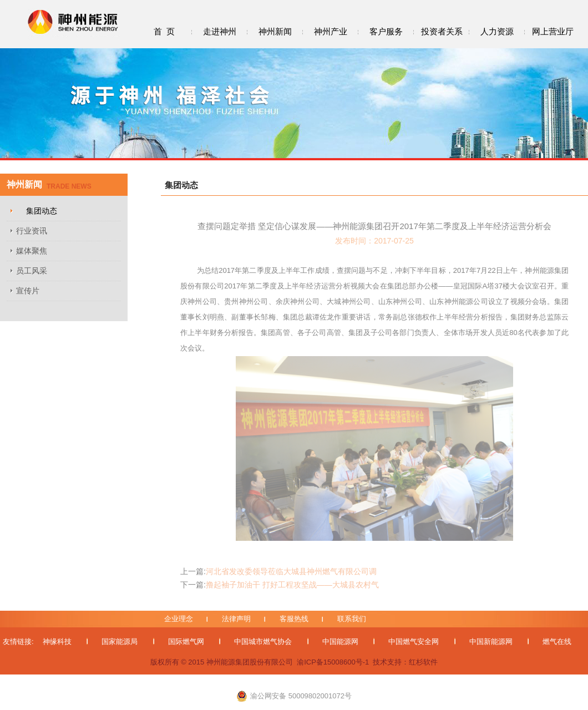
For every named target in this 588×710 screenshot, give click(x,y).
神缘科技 (57, 641)
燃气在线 (557, 641)
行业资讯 (32, 231)
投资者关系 (442, 31)
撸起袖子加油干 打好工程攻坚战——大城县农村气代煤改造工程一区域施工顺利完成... (280, 585)
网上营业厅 (553, 31)
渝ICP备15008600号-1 (333, 662)
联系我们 (352, 619)
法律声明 (236, 619)
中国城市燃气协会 (263, 641)
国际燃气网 (186, 641)
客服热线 (294, 619)
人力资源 (497, 31)
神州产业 (331, 31)
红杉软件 (423, 662)
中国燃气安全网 (414, 641)
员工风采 (32, 271)
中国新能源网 (491, 641)
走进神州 (220, 31)
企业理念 (179, 619)
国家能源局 (120, 641)
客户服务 (386, 31)
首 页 (164, 31)
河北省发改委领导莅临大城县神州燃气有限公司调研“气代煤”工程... (278, 571)
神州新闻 (275, 31)
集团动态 (42, 211)
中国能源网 (340, 641)
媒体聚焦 (32, 251)
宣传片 (28, 291)
